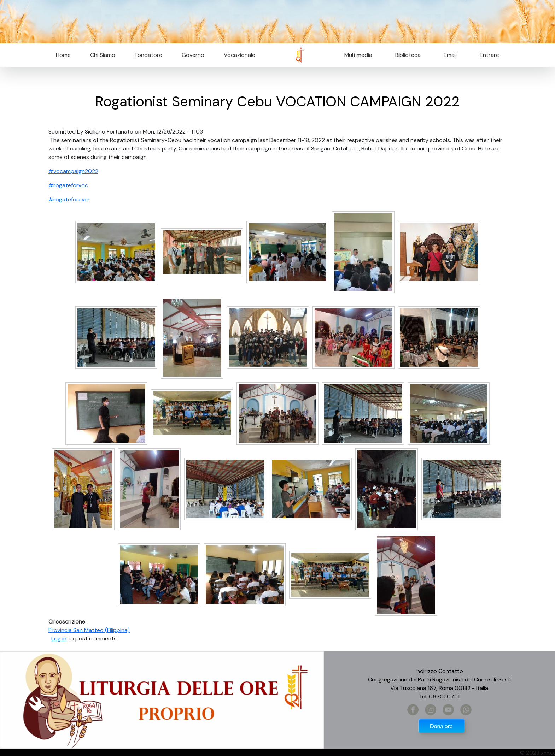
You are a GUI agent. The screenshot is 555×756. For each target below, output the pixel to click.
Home (63, 55)
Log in (59, 639)
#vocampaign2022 (73, 171)
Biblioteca (408, 55)
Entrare (489, 55)
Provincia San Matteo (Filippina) (89, 630)
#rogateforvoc (68, 185)
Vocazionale (239, 55)
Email (448, 55)
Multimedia (358, 55)
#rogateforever (69, 199)
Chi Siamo (103, 55)
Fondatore (148, 55)
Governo (193, 55)
